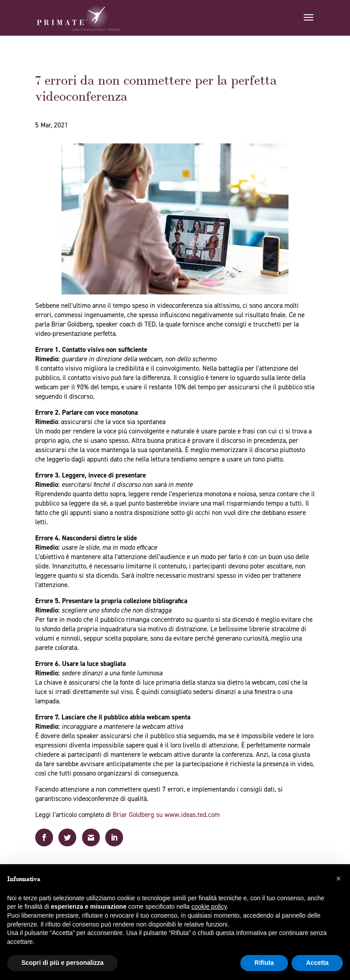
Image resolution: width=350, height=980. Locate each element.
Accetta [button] (317, 963)
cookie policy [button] (209, 906)
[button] (338, 878)
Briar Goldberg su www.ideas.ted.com (166, 815)
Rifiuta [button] (264, 963)
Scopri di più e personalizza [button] (62, 963)
